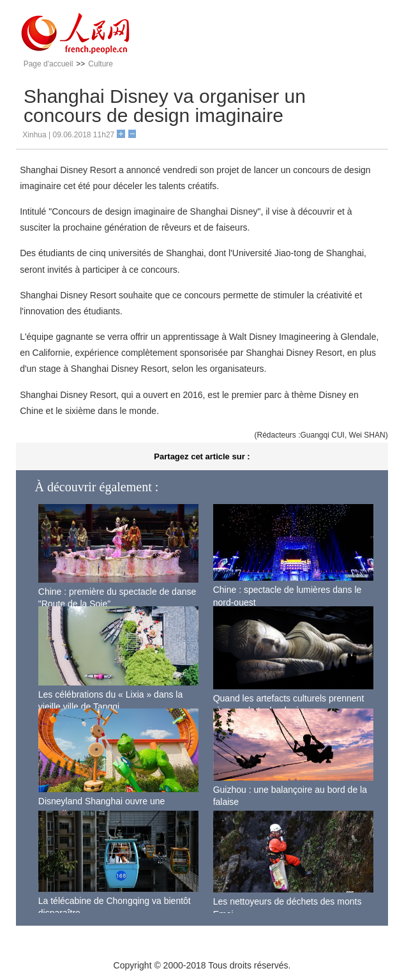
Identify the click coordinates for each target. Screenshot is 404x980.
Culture (101, 64)
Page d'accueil (49, 64)
